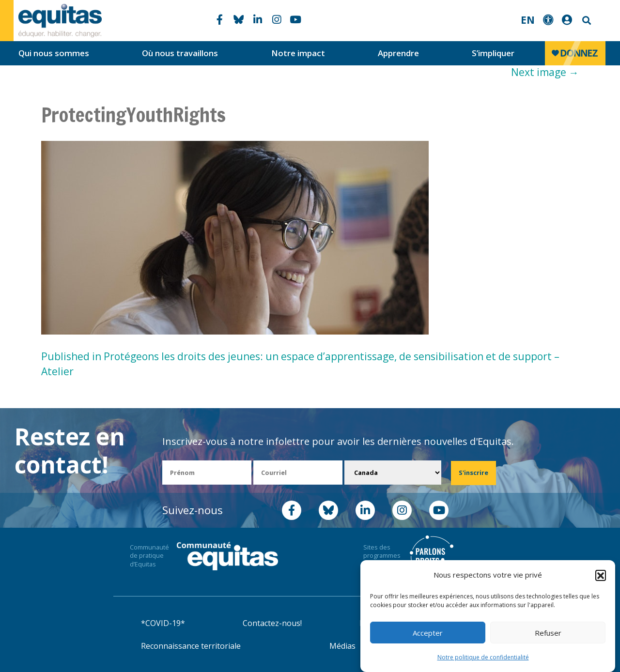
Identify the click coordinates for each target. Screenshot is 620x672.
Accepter (428, 633)
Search (586, 21)
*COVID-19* (163, 623)
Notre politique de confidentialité (483, 658)
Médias (342, 646)
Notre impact (298, 53)
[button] (601, 576)
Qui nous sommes (54, 53)
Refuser (548, 633)
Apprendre (398, 53)
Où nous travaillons (180, 53)
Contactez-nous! (272, 623)
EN (528, 20)
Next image (545, 72)
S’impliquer (493, 53)
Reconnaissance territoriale (191, 646)
